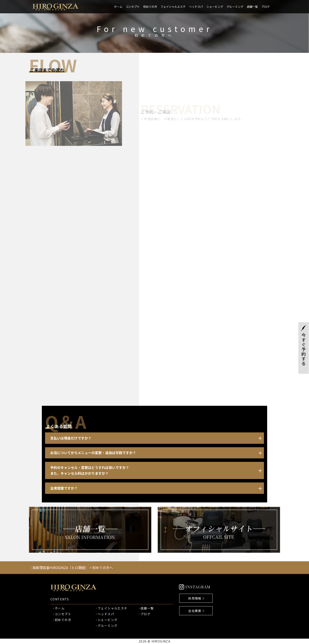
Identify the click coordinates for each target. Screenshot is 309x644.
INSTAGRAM (198, 587)
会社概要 (195, 611)
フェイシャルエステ (173, 7)
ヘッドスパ (196, 7)
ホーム (118, 7)
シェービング (215, 7)
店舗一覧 (252, 7)
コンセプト (133, 7)
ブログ (266, 7)
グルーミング (235, 7)
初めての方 (150, 7)
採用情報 (195, 598)
